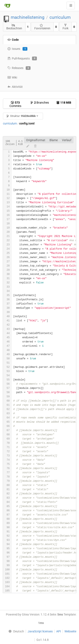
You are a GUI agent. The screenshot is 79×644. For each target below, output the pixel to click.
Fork (66, 27)
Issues (17, 49)
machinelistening (28, 17)
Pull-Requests (22, 58)
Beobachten (14, 27)
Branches (39, 103)
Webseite (70, 631)
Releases (19, 68)
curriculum (60, 17)
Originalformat (36, 140)
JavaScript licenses (40, 631)
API (59, 631)
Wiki (12, 77)
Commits (15, 104)
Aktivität (15, 87)
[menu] (15, 631)
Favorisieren (42, 27)
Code (13, 40)
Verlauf (67, 140)
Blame (54, 140)
